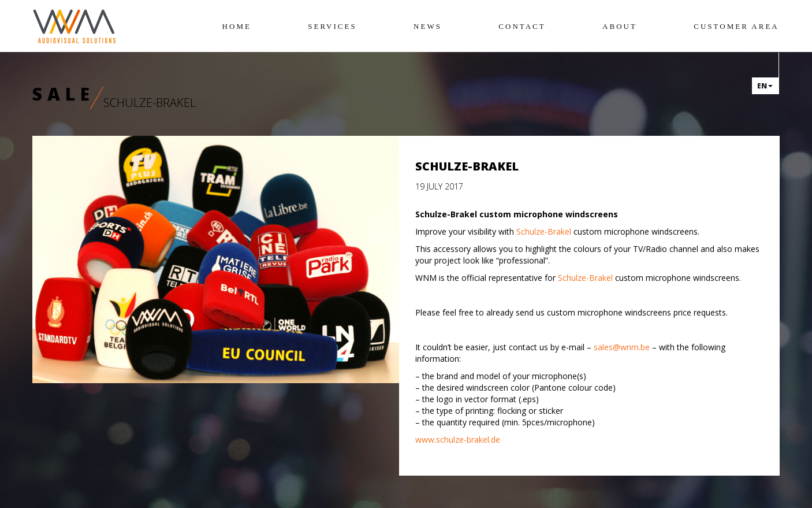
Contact (522, 26)
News (428, 26)
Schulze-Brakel (544, 231)
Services (332, 26)
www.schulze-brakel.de (458, 440)
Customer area (736, 26)
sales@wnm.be (622, 347)
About (620, 26)
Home (237, 26)
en (765, 86)
